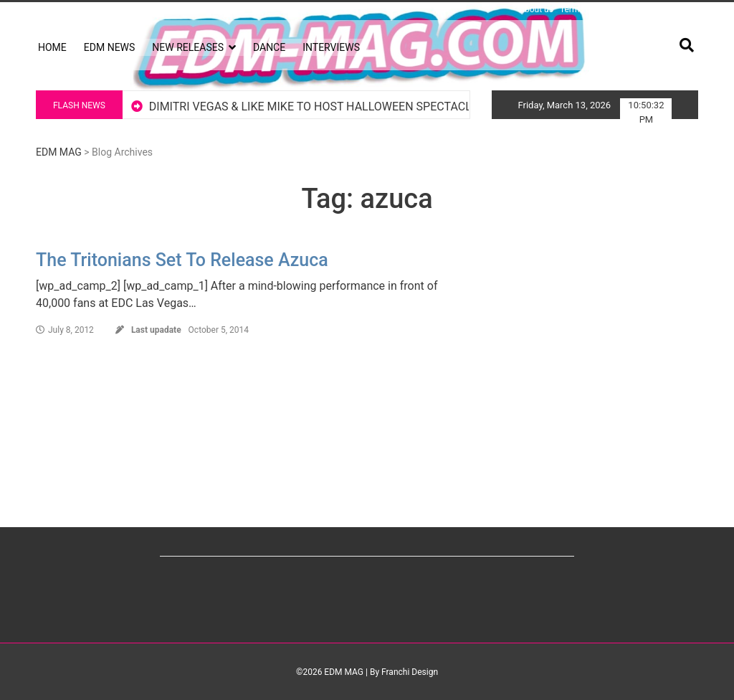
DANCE (269, 47)
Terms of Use (585, 9)
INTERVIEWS (331, 47)
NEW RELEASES (188, 47)
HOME (52, 47)
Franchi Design (410, 672)
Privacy (631, 9)
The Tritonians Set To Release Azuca (182, 260)
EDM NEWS (110, 47)
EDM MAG (59, 152)
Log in (48, 9)
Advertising (673, 9)
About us (536, 9)
